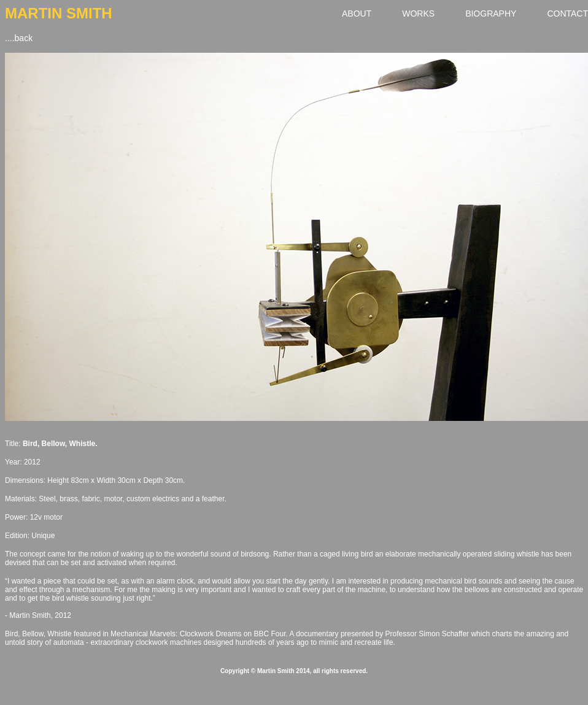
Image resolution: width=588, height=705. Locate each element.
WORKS (418, 13)
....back (19, 38)
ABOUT (357, 13)
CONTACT (567, 13)
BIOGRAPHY (491, 13)
